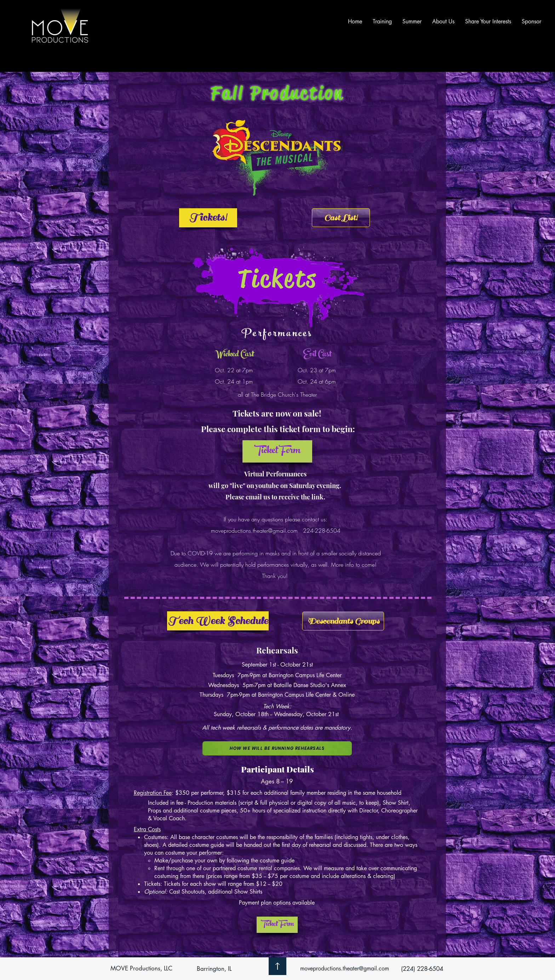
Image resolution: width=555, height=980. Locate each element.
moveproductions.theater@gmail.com (254, 531)
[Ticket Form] (277, 925)
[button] (277, 451)
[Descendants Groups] (343, 621)
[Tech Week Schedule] (218, 621)
